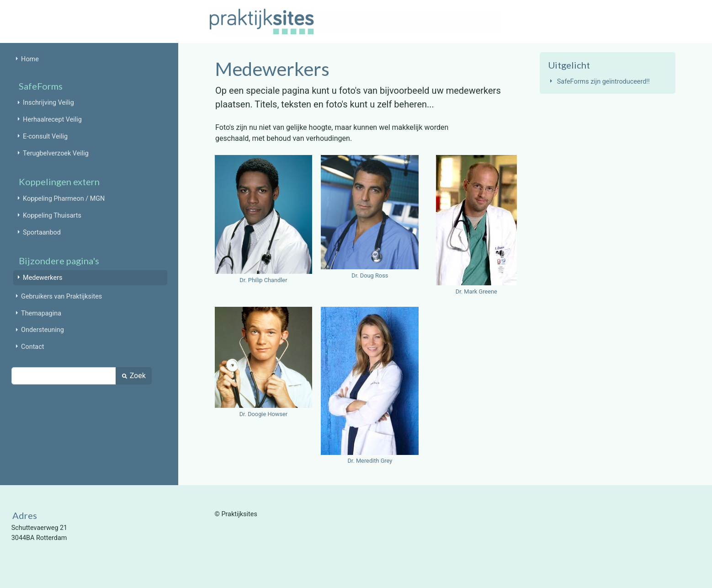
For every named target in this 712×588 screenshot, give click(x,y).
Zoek (134, 376)
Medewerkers (43, 278)
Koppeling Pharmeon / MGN (64, 199)
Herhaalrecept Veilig (52, 120)
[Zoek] (64, 376)
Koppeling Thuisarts (52, 216)
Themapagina (41, 313)
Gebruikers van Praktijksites (61, 297)
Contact (32, 347)
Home (30, 59)
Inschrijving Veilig (48, 103)
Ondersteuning (43, 330)
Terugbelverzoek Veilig (56, 153)
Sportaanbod (42, 233)
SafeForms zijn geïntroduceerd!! (603, 82)
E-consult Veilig (45, 136)
